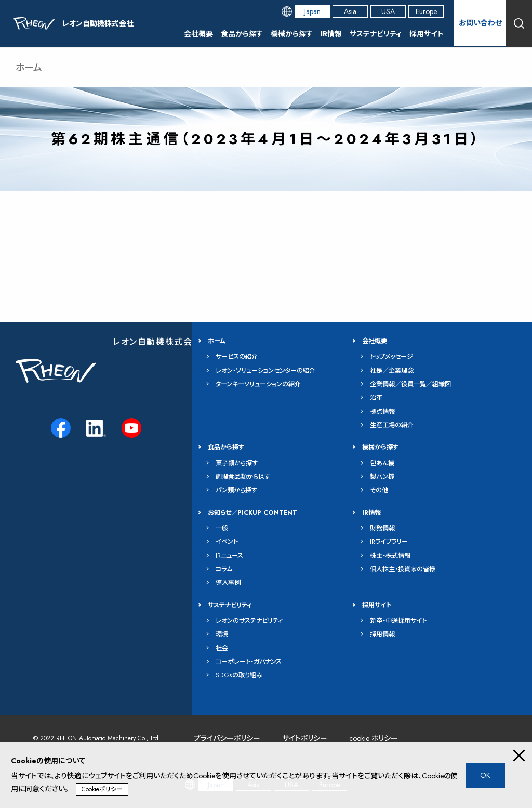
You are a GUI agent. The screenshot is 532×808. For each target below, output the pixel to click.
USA (388, 11)
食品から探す (242, 34)
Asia (350, 11)
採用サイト (427, 34)
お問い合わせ (480, 23)
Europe (426, 11)
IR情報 (331, 34)
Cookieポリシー (102, 789)
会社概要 (198, 34)
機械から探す (292, 34)
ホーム (29, 68)
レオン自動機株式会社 (157, 342)
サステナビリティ (376, 34)
